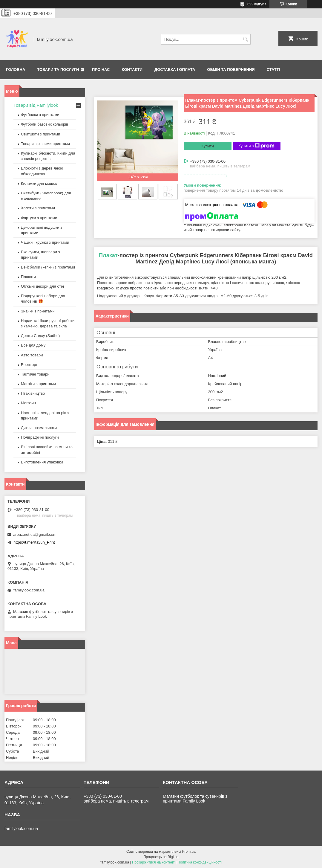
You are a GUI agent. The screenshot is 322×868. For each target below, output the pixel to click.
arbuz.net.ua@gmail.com (35, 534)
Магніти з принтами (38, 384)
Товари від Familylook (36, 105)
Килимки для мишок (39, 183)
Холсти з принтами (38, 208)
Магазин (28, 403)
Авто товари (32, 355)
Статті (273, 70)
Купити (208, 146)
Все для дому (33, 345)
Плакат (108, 255)
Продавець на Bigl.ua (161, 857)
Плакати (28, 277)
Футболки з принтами (40, 115)
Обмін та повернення (231, 70)
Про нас (101, 70)
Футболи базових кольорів (45, 124)
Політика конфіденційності (200, 862)
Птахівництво (33, 393)
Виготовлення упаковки (42, 462)
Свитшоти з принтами (40, 134)
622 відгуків (257, 4)
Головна (16, 70)
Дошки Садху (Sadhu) (40, 336)
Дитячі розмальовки (39, 428)
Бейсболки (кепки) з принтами (48, 267)
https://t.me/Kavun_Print (34, 542)
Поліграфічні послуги (40, 437)
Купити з (256, 146)
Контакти (132, 70)
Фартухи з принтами (39, 218)
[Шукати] (245, 39)
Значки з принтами (38, 311)
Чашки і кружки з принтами (45, 242)
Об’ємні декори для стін (42, 286)
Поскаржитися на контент (153, 862)
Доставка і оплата (175, 70)
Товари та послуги (58, 70)
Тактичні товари (35, 374)
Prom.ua (189, 852)
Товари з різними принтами (45, 144)
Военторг (29, 365)
